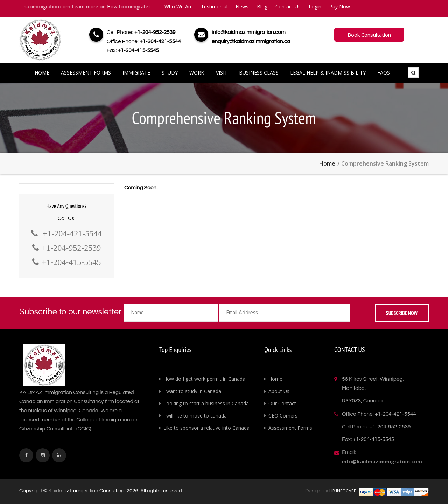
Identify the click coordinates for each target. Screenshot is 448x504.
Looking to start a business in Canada (206, 403)
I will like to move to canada (195, 416)
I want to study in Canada (192, 391)
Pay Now (340, 6)
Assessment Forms (86, 73)
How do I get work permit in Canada (204, 379)
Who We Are (179, 6)
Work (197, 73)
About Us (279, 391)
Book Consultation (369, 35)
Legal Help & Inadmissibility (328, 73)
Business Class (259, 73)
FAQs (384, 73)
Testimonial (214, 6)
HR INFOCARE (343, 491)
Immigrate (136, 73)
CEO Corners (283, 416)
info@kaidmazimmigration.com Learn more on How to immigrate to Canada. (92, 6)
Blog (262, 6)
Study (170, 73)
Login (315, 6)
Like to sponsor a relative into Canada (206, 428)
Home (42, 73)
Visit (222, 73)
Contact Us (288, 6)
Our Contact (282, 403)
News (242, 6)
